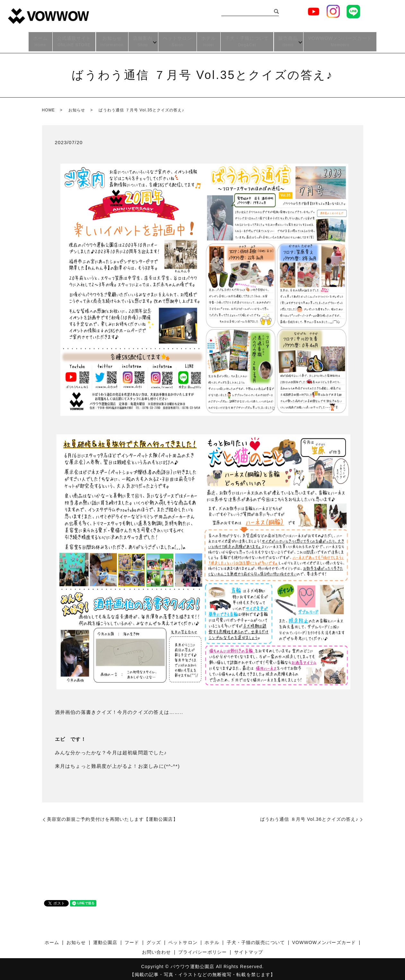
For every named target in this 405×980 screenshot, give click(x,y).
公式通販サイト (73, 40)
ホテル (209, 40)
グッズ (154, 939)
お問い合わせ (157, 949)
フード (132, 939)
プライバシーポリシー (203, 949)
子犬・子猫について (247, 40)
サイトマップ (249, 949)
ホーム (39, 40)
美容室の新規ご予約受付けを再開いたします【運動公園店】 (112, 816)
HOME (48, 107)
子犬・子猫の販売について (256, 939)
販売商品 (288, 40)
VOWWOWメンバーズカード (341, 40)
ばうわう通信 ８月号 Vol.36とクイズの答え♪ (309, 816)
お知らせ (111, 40)
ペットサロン (177, 40)
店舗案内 (141, 40)
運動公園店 (105, 939)
